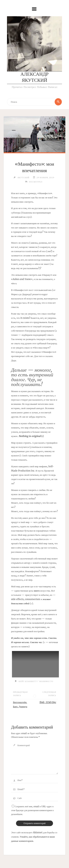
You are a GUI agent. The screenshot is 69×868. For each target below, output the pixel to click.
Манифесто (46, 681)
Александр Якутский (34, 78)
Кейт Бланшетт (28, 681)
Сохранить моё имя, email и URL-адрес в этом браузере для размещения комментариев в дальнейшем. (32, 810)
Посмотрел (36, 182)
